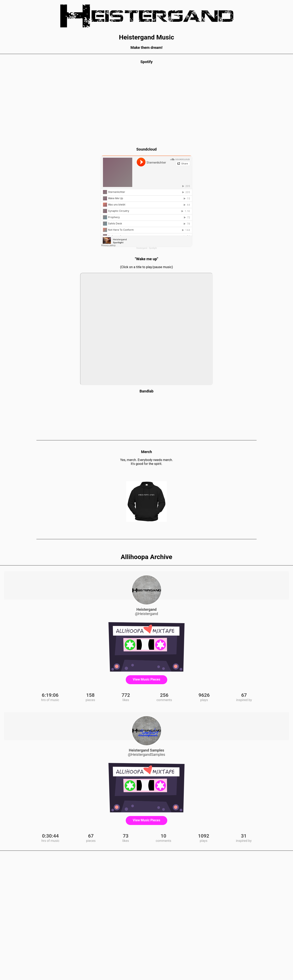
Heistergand (142, 248)
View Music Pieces (147, 679)
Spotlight (153, 248)
